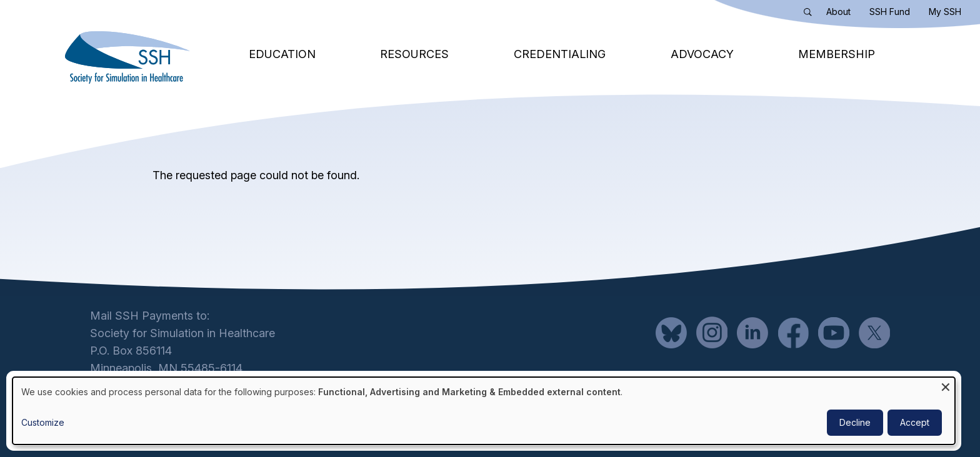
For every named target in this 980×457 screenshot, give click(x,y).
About (838, 12)
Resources (414, 54)
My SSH (945, 12)
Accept (915, 422)
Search (811, 14)
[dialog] (484, 411)
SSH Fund (890, 12)
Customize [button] (43, 422)
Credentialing (560, 54)
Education (282, 54)
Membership (837, 54)
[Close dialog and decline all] (946, 385)
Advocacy (702, 54)
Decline (855, 422)
